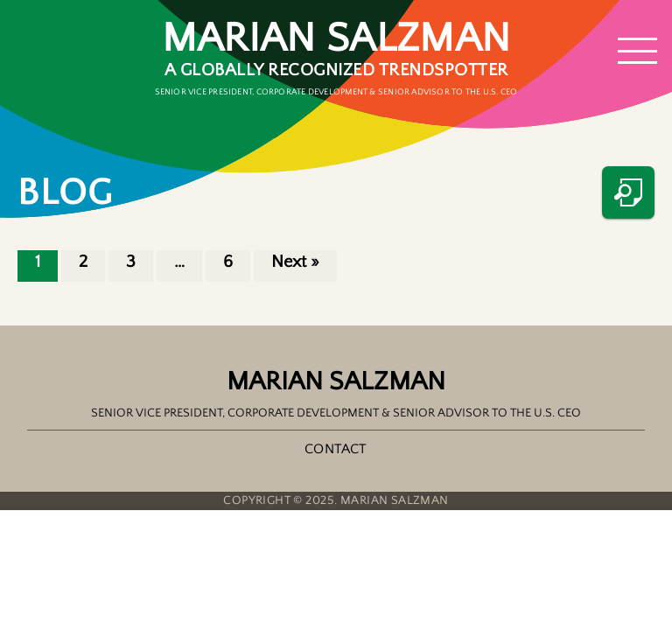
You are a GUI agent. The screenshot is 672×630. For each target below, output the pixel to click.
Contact (336, 449)
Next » (295, 262)
